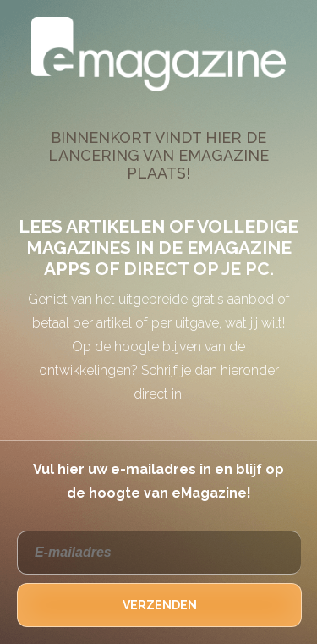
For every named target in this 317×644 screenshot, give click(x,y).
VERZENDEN (160, 605)
